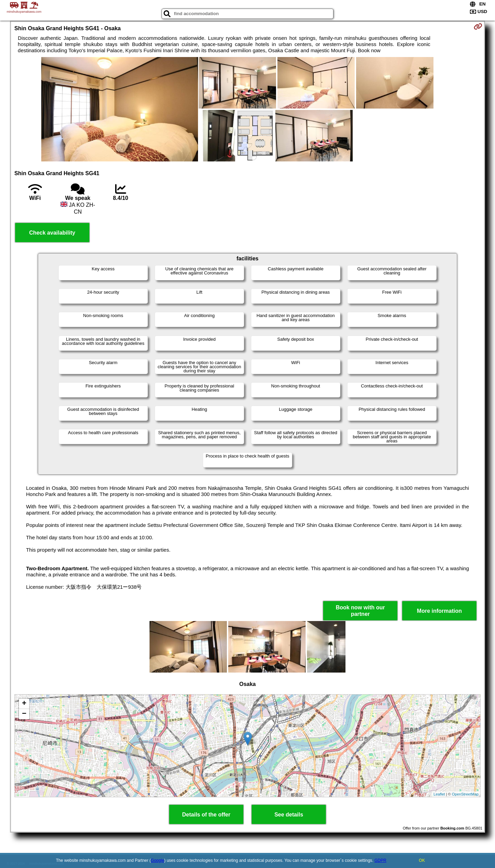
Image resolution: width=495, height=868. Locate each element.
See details (289, 815)
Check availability (52, 233)
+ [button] (24, 704)
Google (158, 860)
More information (439, 611)
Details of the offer (206, 815)
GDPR (380, 860)
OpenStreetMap (465, 794)
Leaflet (439, 794)
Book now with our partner (360, 611)
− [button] (24, 714)
